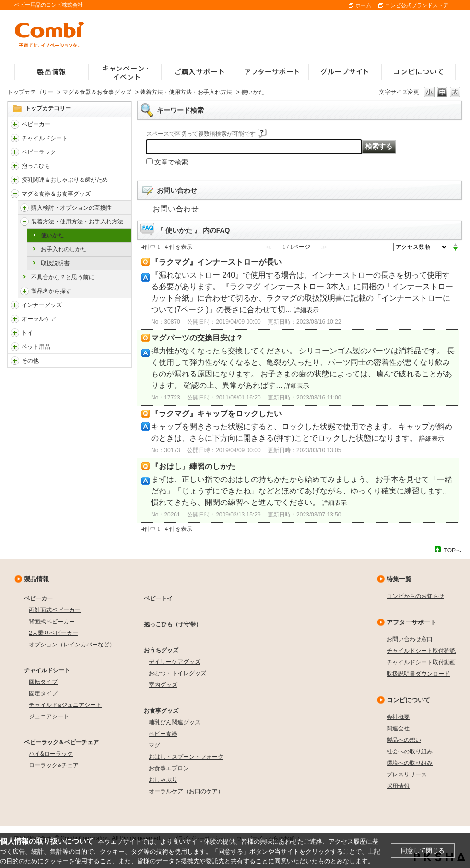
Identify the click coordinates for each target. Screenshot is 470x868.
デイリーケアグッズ (175, 662)
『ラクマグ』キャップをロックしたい (216, 414)
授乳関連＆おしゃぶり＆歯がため (65, 180)
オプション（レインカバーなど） (72, 645)
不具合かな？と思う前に (63, 277)
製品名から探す (51, 291)
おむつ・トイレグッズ (177, 673)
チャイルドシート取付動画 (421, 662)
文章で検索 (171, 162)
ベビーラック (39, 152)
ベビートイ (158, 598)
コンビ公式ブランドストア (417, 5)
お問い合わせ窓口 (410, 639)
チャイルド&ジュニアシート (65, 705)
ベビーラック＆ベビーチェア (61, 742)
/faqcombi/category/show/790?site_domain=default (15, 305)
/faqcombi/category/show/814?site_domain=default (15, 180)
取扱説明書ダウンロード (418, 674)
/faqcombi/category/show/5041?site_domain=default (24, 222)
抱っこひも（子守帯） (173, 624)
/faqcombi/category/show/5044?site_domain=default (24, 291)
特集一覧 (399, 579)
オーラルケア (39, 319)
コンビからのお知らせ (415, 596)
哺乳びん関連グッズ (175, 722)
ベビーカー (36, 124)
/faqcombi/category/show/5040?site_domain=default (24, 208)
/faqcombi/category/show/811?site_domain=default (15, 333)
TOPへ (453, 550)
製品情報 (36, 579)
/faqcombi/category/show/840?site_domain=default (15, 124)
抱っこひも (36, 166)
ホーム (363, 5)
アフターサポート (411, 622)
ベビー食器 (163, 734)
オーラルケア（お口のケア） (186, 791)
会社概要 (398, 717)
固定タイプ (43, 693)
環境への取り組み (410, 763)
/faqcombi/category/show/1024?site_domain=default (15, 347)
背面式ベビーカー (52, 622)
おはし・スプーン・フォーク (186, 757)
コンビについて (408, 700)
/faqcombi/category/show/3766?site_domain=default (15, 319)
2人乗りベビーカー (53, 633)
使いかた (52, 235)
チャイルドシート (45, 138)
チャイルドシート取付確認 (421, 651)
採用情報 (398, 786)
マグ (154, 745)
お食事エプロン (169, 768)
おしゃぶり (163, 780)
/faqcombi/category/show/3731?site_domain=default (15, 166)
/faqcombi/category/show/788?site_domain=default (15, 138)
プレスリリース (407, 774)
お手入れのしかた (64, 249)
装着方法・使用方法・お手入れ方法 (186, 92)
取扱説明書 (55, 263)
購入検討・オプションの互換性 (71, 208)
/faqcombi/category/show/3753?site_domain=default (15, 194)
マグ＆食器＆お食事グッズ (97, 92)
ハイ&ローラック (51, 754)
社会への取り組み (410, 751)
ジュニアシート (49, 716)
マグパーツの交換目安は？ (197, 338)
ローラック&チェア (54, 765)
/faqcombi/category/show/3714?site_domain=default (15, 152)
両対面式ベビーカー (55, 610)
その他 (30, 361)
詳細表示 (306, 310)
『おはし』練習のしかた (193, 466)
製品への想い (404, 740)
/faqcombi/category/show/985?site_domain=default (15, 361)
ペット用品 (36, 347)
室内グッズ (163, 685)
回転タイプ (43, 682)
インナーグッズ (42, 305)
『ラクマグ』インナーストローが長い (216, 262)
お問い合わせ (176, 209)
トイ (27, 333)
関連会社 (398, 728)
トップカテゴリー (30, 92)
